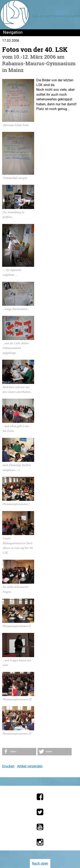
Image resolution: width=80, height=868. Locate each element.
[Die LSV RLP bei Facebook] (40, 797)
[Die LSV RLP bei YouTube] (40, 827)
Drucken (8, 766)
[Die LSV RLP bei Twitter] (40, 812)
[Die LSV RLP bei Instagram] (40, 842)
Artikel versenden (30, 766)
